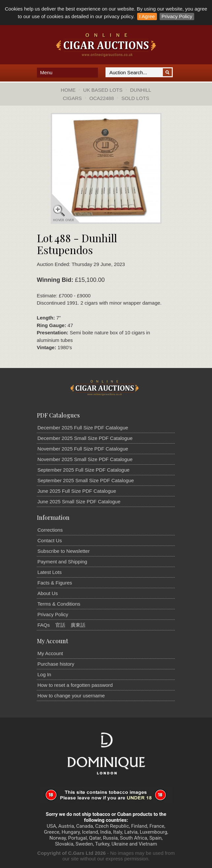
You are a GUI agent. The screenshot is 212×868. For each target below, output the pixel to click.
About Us (48, 593)
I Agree (147, 16)
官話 (60, 625)
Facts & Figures (55, 583)
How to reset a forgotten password (75, 685)
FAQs (44, 625)
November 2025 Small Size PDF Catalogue (85, 459)
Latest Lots (50, 572)
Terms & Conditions (59, 604)
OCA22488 (102, 98)
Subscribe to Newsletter (64, 551)
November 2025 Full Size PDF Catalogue (83, 449)
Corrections (50, 530)
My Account (50, 653)
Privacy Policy (177, 16)
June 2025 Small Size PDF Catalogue (79, 501)
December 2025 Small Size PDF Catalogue (85, 438)
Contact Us (50, 540)
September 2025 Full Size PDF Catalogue (84, 470)
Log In (45, 674)
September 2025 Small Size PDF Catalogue (86, 480)
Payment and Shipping (62, 562)
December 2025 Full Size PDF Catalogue (83, 428)
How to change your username (71, 696)
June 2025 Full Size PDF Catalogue (77, 491)
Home (68, 90)
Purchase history (56, 664)
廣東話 (78, 625)
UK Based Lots (103, 90)
